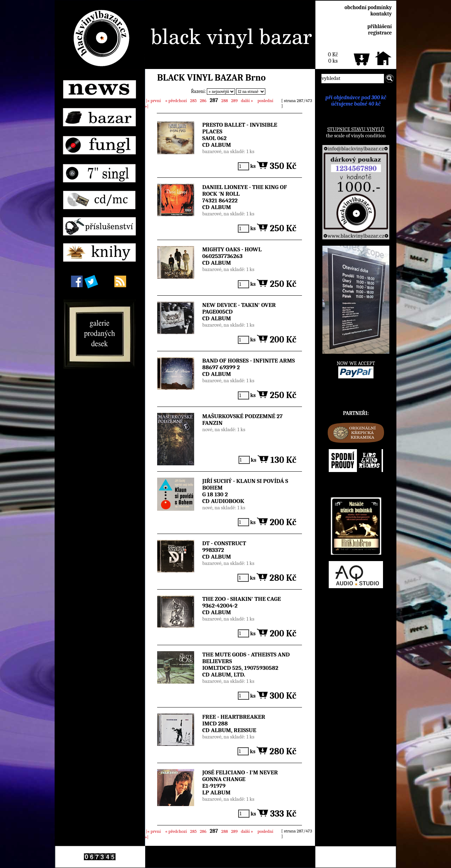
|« (153, 100)
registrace (380, 33)
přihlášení (379, 26)
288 (224, 100)
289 (234, 100)
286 (203, 100)
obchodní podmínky (368, 7)
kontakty (381, 14)
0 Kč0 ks (333, 58)
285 (193, 100)
